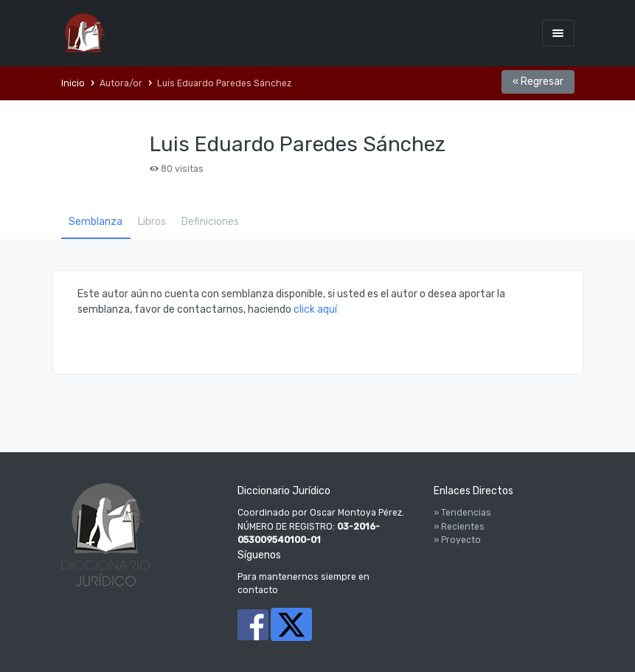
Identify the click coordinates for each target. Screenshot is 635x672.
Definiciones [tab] (210, 222)
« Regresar (538, 82)
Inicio (73, 83)
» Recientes (459, 527)
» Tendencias (462, 513)
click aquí (315, 309)
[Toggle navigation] (558, 33)
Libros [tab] (152, 222)
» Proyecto (457, 540)
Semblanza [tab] (96, 222)
